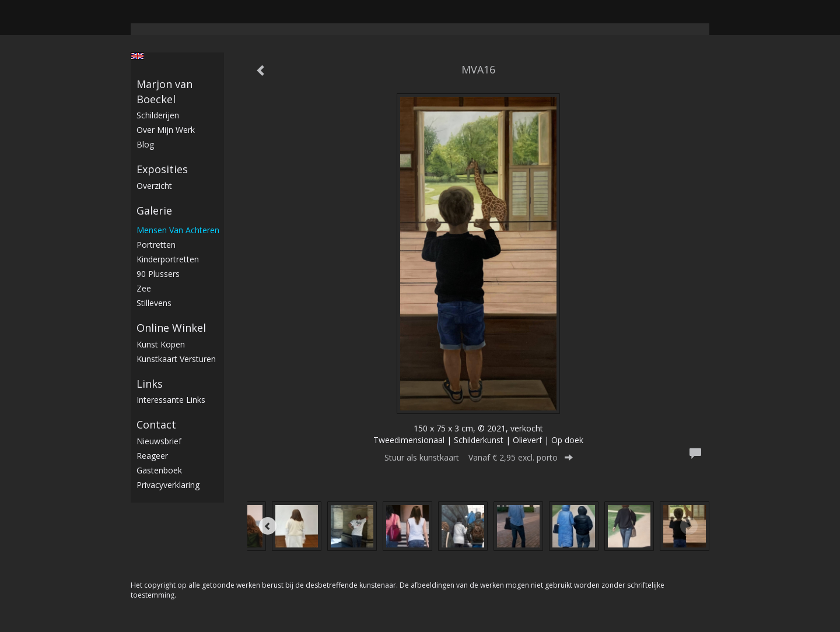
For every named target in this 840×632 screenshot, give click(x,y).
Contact (156, 424)
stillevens (154, 303)
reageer (152, 456)
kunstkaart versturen (176, 359)
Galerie (154, 210)
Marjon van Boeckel (164, 92)
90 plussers (158, 274)
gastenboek (159, 470)
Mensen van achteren (178, 230)
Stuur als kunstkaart (479, 457)
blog (145, 144)
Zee (144, 288)
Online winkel (171, 328)
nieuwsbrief (159, 441)
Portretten (156, 245)
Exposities (162, 169)
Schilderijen (158, 115)
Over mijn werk (166, 130)
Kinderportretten (168, 259)
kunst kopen (161, 344)
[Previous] (268, 526)
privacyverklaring (168, 485)
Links (150, 384)
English (137, 56)
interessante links (171, 400)
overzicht (154, 186)
